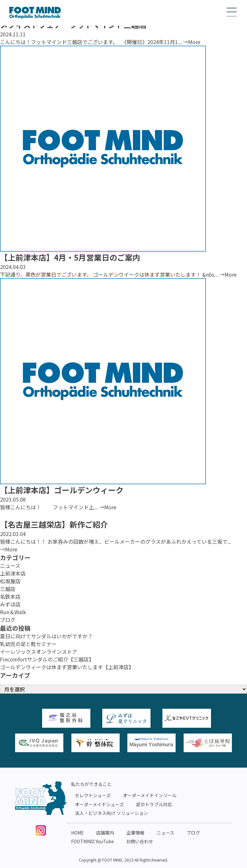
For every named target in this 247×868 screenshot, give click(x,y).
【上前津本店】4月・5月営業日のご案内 (70, 257)
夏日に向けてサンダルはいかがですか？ (46, 636)
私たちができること (91, 784)
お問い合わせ (140, 841)
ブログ (8, 620)
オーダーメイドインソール (150, 795)
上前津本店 (13, 573)
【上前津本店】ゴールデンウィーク (62, 490)
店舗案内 (105, 833)
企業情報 (135, 833)
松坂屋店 (10, 581)
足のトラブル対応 (154, 804)
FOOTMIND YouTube (92, 841)
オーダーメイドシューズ (99, 804)
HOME (78, 833)
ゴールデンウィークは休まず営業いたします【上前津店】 (67, 667)
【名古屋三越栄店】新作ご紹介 (54, 524)
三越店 (8, 589)
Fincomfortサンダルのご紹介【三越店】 (47, 659)
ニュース (10, 566)
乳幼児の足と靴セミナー (28, 644)
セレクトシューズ (93, 795)
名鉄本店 (10, 596)
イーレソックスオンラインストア (39, 651)
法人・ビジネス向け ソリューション (111, 813)
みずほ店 (10, 604)
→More (192, 42)
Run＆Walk (13, 612)
